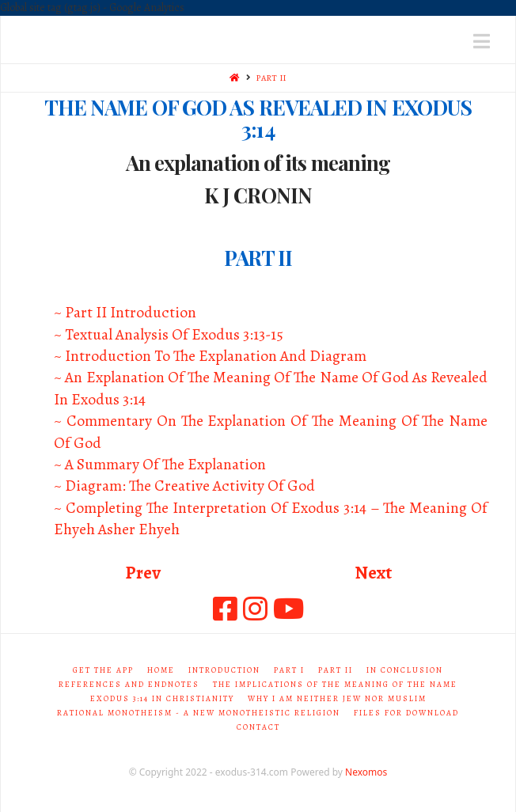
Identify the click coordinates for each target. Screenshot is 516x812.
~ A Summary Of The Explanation (160, 464)
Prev (143, 573)
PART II (271, 78)
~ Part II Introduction (125, 312)
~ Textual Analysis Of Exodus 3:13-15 (169, 334)
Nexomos (366, 772)
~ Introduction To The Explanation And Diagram (210, 356)
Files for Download (406, 713)
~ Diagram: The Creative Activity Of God (184, 486)
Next (373, 573)
